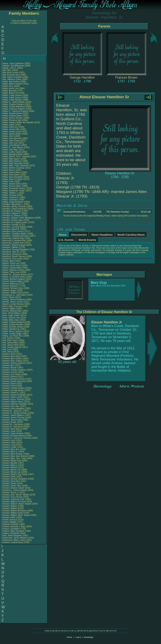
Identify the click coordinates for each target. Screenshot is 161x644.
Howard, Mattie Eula (12, 461)
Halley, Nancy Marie (11, 172)
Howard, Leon (9, 440)
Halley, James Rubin (12, 134)
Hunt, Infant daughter (12, 536)
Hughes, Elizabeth (11, 533)
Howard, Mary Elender (12, 454)
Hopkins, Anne (9, 354)
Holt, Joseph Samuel (12, 347)
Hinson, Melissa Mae (12, 311)
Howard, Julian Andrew (13, 433)
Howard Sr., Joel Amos (13, 424)
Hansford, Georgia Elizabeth (15, 250)
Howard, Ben (9, 365)
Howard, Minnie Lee (11, 470)
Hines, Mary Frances (12, 306)
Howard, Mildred (10, 467)
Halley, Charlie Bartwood (14, 107)
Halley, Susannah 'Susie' (14, 191)
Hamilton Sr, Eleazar (12, 211)
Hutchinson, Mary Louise (14, 540)
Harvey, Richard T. (11, 286)
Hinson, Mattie (9, 309)
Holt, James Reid (10, 345)
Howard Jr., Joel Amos (12, 427)
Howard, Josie (9, 431)
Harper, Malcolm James (13, 270)
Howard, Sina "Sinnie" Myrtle (15, 495)
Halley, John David (11, 141)
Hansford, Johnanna (12, 254)
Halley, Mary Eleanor (12, 161)
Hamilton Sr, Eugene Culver (15, 222)
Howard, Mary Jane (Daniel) (15, 456)
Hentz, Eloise (9, 297)
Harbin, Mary (8, 261)
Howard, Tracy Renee (12, 497)
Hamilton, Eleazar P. (12, 213)
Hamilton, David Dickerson (14, 209)
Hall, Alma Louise (10, 73)
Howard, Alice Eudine (12, 359)
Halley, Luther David (11, 152)
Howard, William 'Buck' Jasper (16, 515)
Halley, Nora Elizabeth (12, 177)
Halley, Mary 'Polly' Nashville (15, 166)
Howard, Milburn (10, 465)
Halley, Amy (8, 86)
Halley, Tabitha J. (10, 193)
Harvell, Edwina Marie (12, 281)
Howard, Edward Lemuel (14, 379)
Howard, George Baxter (13, 390)
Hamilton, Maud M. (11, 229)
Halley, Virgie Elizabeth (13, 202)
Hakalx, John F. (9, 68)
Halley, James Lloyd (11, 132)
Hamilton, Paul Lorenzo (13, 231)
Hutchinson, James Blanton (15, 538)
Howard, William (10, 506)
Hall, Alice (7, 70)
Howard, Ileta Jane (11, 406)
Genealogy (89, 637)
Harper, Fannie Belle (12, 268)
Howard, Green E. (11, 393)
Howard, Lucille (10, 447)
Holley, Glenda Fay (11, 329)
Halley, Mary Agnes (11, 159)
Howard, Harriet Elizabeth (14, 395)
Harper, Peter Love (11, 272)
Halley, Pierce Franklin (12, 179)
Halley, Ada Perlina (11, 82)
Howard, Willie (9, 517)
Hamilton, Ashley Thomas (14, 206)
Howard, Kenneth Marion (14, 436)
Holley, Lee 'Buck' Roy (12, 336)
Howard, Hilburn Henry (13, 402)
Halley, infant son (10, 127)
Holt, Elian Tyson (10, 340)
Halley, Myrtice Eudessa (13, 168)
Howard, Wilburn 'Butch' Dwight (17, 504)
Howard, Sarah (9, 483)
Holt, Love (7, 349)
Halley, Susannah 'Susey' (14, 188)
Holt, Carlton (8, 338)
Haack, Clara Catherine (13, 63)
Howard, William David (13, 513)
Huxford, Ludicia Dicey (13, 542)
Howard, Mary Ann (11, 449)
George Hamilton (82, 77)
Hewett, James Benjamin (14, 300)
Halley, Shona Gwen (12, 186)
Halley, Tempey (9, 195)
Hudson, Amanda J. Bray (14, 526)
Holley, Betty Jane (11, 320)
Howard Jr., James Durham (15, 413)
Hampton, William (11, 247)
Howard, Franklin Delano (14, 388)
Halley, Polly (8, 181)
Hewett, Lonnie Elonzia (13, 304)
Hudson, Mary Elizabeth (13, 531)
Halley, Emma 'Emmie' (13, 118)
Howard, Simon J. (10, 492)
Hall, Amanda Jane (11, 75)
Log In (78, 637)
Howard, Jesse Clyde (12, 420)
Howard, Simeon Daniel (13, 488)
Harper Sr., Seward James (14, 275)
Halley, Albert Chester (12, 84)
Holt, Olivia (8, 352)
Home (69, 637)
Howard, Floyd (9, 383)
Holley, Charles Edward (13, 322)
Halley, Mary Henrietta (12, 163)
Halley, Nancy (9, 170)
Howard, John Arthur (12, 429)
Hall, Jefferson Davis (12, 79)
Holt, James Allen (10, 343)
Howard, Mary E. (10, 452)
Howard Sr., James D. (12, 411)
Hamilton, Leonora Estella (14, 227)
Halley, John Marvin (11, 145)
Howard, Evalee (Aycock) (14, 381)
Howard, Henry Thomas (13, 399)
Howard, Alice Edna (11, 356)
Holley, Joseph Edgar (12, 334)
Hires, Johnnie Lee (11, 318)
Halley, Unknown (10, 200)
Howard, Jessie (10, 422)
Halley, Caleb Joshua (12, 95)
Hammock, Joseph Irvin (13, 243)
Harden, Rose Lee (11, 263)
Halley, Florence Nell (12, 120)
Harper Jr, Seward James (14, 277)
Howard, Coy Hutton (12, 374)
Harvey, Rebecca (10, 284)
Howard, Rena (9, 477)
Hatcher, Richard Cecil (12, 288)
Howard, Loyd (9, 445)
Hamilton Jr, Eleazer (12, 216)
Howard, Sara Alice (11, 481)
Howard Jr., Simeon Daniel (14, 490)
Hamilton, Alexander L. (13, 204)
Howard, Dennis (10, 377)
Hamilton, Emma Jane (12, 220)
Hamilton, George (11, 225)
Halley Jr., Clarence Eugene (15, 111)
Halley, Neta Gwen (11, 175)
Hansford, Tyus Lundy (12, 259)
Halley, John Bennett (12, 138)
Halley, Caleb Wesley (12, 100)
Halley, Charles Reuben (13, 104)
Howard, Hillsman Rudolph (14, 404)
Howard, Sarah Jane (12, 486)
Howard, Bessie (10, 368)
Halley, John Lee (10, 143)
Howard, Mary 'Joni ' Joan (14, 458)
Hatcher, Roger (9, 290)
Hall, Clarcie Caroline (12, 77)
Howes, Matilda (10, 522)
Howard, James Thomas (13, 418)
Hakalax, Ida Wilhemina (13, 66)
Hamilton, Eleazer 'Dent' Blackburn (18, 218)
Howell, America (10, 520)
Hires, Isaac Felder (11, 315)
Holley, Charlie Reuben (13, 324)
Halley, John (8, 136)
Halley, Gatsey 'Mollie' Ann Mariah (18, 122)
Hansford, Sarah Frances (14, 256)
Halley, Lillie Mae (10, 150)
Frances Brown (126, 77)
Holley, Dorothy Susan (12, 327)
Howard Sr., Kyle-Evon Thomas (17, 438)
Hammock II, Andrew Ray (14, 240)
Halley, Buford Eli (10, 93)
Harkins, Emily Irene (11, 265)
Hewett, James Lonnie (12, 302)
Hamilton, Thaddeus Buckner (16, 236)
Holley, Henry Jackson (12, 331)
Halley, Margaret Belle (12, 154)
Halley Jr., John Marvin (13, 147)
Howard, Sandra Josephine (15, 479)
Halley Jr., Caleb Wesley (13, 102)
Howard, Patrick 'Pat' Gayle (15, 474)
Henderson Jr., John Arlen (14, 295)
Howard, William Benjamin (14, 511)
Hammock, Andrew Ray (13, 238)
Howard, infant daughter (14, 408)
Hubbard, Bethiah (11, 524)
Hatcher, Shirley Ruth (12, 293)
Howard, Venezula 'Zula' (14, 499)
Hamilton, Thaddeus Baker (14, 234)
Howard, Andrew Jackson (14, 363)
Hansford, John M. (11, 252)
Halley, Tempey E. (11, 197)
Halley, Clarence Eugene (14, 109)
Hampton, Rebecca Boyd (14, 245)
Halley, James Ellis (11, 129)
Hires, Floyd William (11, 313)
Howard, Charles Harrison (14, 370)
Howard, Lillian (9, 443)
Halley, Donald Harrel (12, 113)
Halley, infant (8, 125)
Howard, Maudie (10, 463)
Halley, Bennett (9, 91)
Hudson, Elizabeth (11, 529)
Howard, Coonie (10, 372)
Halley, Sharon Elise (11, 184)
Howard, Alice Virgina (12, 361)
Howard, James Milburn (13, 415)
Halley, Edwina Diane (12, 116)
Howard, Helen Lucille (12, 397)
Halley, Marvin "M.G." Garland (16, 157)
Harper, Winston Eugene (14, 279)
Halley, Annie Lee (10, 88)
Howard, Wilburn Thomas (14, 502)
